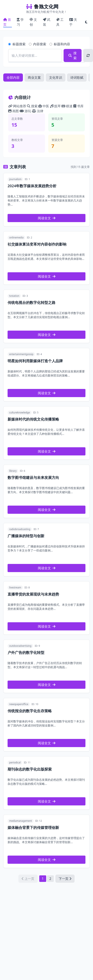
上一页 (28, 879)
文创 (33, 22)
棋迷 (67, 106)
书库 (78, 106)
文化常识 (56, 78)
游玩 (26, 111)
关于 (73, 22)
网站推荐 (18, 106)
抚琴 (56, 106)
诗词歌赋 (77, 78)
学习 (20, 22)
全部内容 (13, 78)
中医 (44, 106)
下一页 (65, 879)
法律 (38, 111)
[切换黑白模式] (86, 22)
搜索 (73, 55)
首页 (7, 22)
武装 (47, 22)
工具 (60, 22)
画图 (14, 111)
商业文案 (34, 78)
